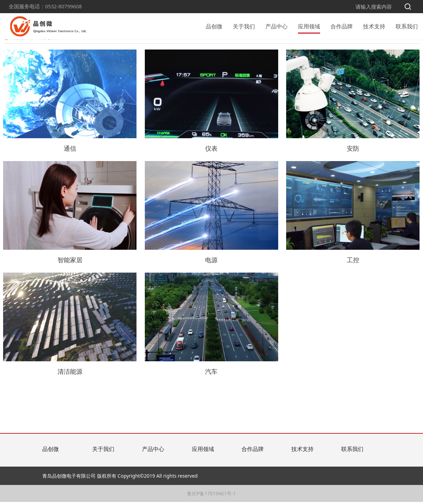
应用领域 (309, 26)
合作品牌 (342, 26)
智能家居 (233, 48)
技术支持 (374, 26)
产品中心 (276, 26)
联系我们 (407, 26)
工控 (164, 48)
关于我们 (244, 26)
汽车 (89, 48)
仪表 (302, 48)
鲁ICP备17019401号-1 (211, 496)
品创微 (214, 26)
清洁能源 (126, 48)
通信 (334, 48)
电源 (196, 48)
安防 (271, 48)
